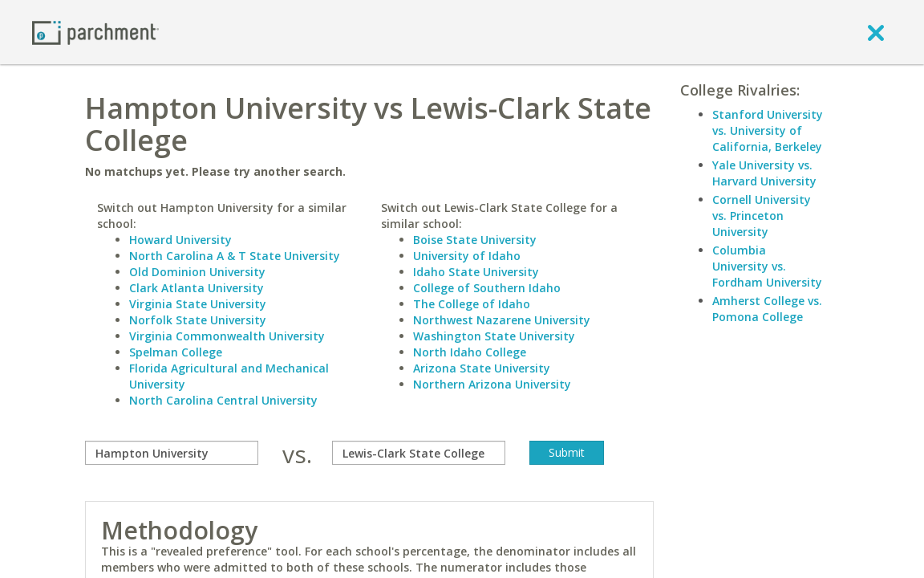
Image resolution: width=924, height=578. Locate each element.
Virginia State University (198, 304)
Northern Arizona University (492, 384)
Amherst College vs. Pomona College (767, 309)
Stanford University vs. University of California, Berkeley (768, 130)
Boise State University (475, 240)
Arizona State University (482, 368)
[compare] (172, 453)
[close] (876, 32)
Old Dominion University (197, 272)
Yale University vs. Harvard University (764, 173)
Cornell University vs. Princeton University (762, 216)
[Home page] (95, 32)
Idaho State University (476, 272)
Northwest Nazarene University (502, 320)
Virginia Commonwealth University (227, 336)
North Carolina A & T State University (235, 256)
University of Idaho (467, 256)
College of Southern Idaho (487, 288)
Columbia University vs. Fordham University (767, 266)
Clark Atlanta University (197, 288)
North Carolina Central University (223, 400)
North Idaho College (470, 352)
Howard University (180, 240)
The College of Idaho (472, 304)
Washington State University (494, 336)
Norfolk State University (198, 320)
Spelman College (176, 352)
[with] (419, 453)
